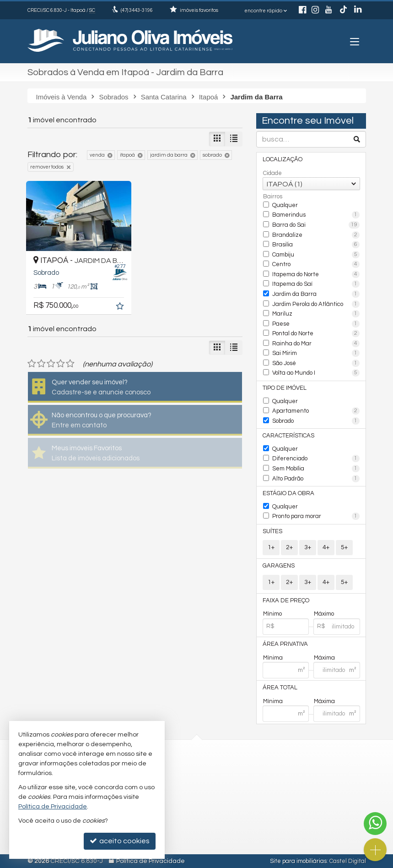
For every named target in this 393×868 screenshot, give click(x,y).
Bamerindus (316, 215)
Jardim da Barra (316, 294)
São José (316, 363)
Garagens (279, 566)
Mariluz (316, 314)
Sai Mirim (316, 353)
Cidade (272, 173)
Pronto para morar (316, 516)
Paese (316, 324)
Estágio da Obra (288, 493)
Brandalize (316, 235)
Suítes (272, 531)
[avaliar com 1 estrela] (32, 364)
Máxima (324, 658)
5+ (344, 547)
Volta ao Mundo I (316, 373)
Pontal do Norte (316, 333)
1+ (271, 547)
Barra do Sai (316, 225)
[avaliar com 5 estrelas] (70, 364)
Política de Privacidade (151, 861)
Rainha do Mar (316, 344)
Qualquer (285, 205)
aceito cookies (120, 841)
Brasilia (316, 245)
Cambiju (316, 255)
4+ (326, 547)
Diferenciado (316, 459)
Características (288, 436)
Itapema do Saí (316, 284)
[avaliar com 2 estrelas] (41, 364)
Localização (283, 159)
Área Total (280, 688)
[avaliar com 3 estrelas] (51, 364)
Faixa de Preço (286, 601)
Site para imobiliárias (298, 861)
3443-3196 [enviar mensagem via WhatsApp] (137, 10)
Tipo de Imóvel (285, 388)
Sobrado (316, 421)
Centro (316, 264)
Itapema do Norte (316, 274)
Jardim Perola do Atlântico (316, 304)
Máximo (324, 614)
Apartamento (316, 411)
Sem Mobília (316, 469)
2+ (289, 547)
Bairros (273, 197)
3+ (308, 547)
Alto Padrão (316, 479)
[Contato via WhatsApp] (375, 824)
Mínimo (272, 614)
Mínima (273, 658)
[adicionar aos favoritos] (121, 307)
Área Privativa (285, 644)
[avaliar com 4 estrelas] (61, 364)
